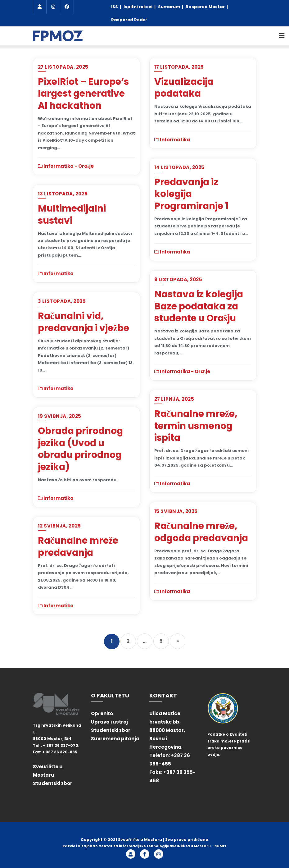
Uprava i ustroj (109, 722)
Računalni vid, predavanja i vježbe (84, 322)
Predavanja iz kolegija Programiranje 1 (191, 194)
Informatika (172, 140)
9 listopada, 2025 (178, 279)
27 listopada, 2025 (63, 67)
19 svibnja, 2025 (60, 416)
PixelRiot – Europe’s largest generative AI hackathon (83, 94)
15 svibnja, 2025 (176, 511)
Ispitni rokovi (138, 7)
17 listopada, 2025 (179, 67)
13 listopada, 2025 (63, 194)
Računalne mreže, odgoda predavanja (201, 532)
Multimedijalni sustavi (72, 214)
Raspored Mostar (206, 7)
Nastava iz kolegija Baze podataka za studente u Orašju (199, 306)
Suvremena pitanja (115, 739)
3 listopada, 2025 (62, 301)
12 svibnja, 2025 (59, 526)
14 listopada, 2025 (179, 167)
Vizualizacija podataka (184, 88)
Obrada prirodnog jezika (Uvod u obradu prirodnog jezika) (80, 449)
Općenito (102, 713)
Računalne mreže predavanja (78, 546)
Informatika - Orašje (66, 166)
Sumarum (169, 7)
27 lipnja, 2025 (174, 399)
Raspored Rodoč (129, 20)
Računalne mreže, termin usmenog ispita (196, 426)
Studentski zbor (53, 783)
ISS (115, 7)
